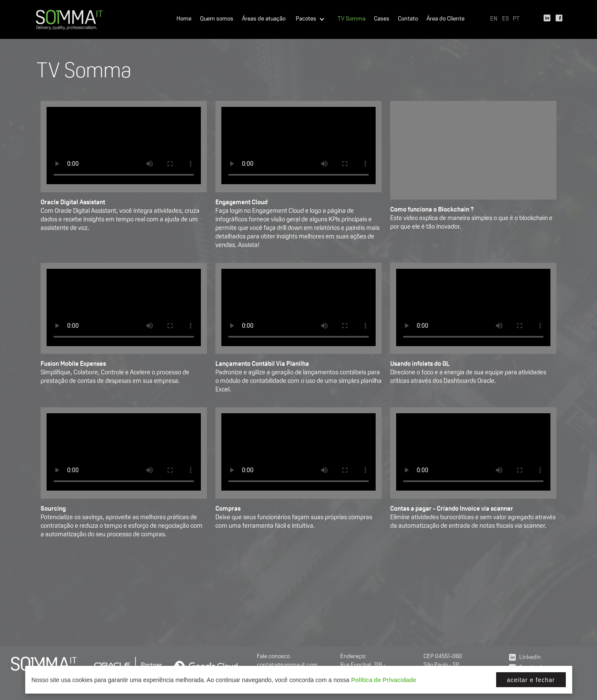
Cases (382, 19)
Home (184, 19)
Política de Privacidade (384, 680)
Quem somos (217, 19)
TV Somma (351, 19)
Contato (408, 19)
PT (516, 19)
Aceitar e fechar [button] (531, 680)
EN (494, 19)
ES (506, 19)
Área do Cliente (446, 19)
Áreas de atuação (264, 19)
